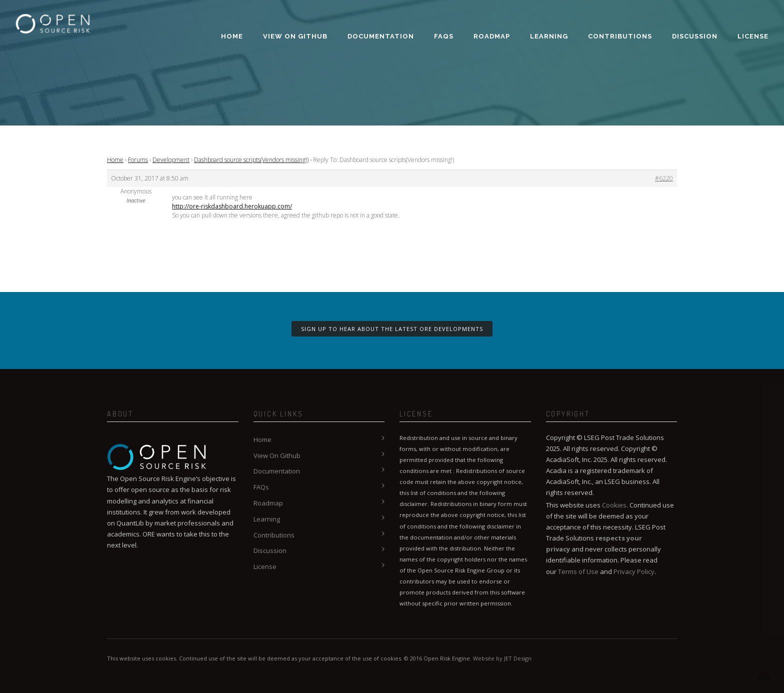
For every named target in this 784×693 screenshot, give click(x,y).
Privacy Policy (634, 571)
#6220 (664, 178)
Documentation (381, 36)
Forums (138, 160)
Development (171, 160)
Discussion (695, 36)
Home (232, 36)
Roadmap (492, 36)
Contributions (620, 36)
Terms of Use (578, 571)
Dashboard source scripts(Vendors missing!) (251, 160)
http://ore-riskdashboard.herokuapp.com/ (232, 206)
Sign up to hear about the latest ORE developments (392, 329)
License (753, 36)
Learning (549, 36)
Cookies (614, 505)
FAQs (444, 36)
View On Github (295, 36)
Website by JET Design (502, 658)
